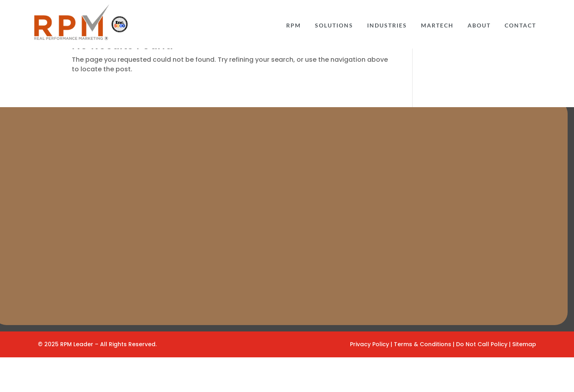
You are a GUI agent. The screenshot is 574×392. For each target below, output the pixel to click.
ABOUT (479, 26)
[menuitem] (294, 25)
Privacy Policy (370, 379)
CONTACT (520, 26)
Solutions (334, 26)
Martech (437, 26)
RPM (294, 26)
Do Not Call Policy (483, 379)
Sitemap (524, 379)
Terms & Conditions (423, 379)
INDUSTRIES (387, 26)
